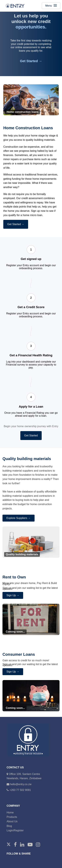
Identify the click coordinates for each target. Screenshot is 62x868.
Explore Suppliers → (19, 518)
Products (12, 817)
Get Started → (31, 61)
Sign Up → (13, 595)
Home (10, 813)
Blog (9, 826)
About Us (12, 821)
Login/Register (15, 830)
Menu (51, 6)
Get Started (31, 435)
